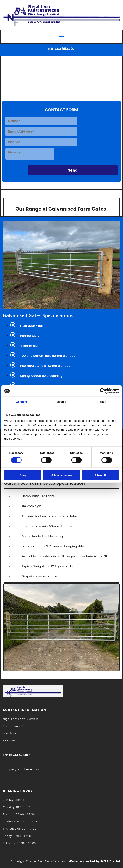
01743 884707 (63, 49)
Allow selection (61, 475)
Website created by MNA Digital (94, 861)
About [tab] (102, 402)
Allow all (100, 475)
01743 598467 (20, 755)
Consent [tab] (22, 402)
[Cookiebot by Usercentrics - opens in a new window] (103, 391)
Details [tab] (61, 402)
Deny (23, 475)
